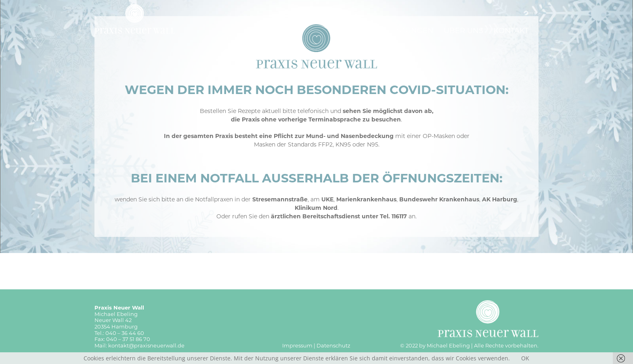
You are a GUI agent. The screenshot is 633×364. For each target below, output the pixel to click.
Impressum (297, 345)
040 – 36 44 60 (125, 333)
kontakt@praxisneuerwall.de (146, 345)
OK (525, 358)
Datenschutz (333, 345)
